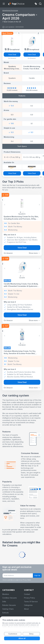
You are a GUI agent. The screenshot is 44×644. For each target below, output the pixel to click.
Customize (13, 634)
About (26, 609)
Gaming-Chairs (8, 609)
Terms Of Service (31, 602)
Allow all (22, 638)
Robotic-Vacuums (9, 605)
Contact (27, 594)
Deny (31, 634)
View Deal (12, 54)
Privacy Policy (30, 598)
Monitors (6, 594)
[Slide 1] (22, 212)
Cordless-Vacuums (10, 598)
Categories (28, 605)
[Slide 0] (20, 212)
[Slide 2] (24, 212)
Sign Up (37, 575)
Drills (4, 602)
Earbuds (6, 613)
